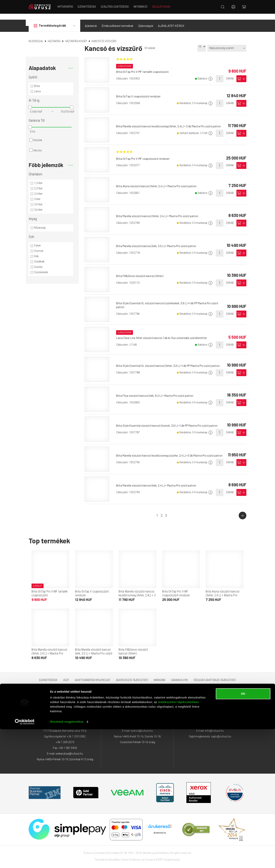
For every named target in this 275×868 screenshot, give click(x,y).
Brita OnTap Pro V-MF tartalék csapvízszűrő (145, 68)
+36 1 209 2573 (65, 739)
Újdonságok (146, 20)
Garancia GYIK (180, 677)
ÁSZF (66, 677)
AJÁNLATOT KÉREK (171, 20)
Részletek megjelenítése (67, 860)
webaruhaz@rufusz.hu (69, 750)
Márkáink (160, 677)
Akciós (38, 145)
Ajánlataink (125, 62)
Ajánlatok (91, 20)
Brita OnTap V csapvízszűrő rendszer (140, 93)
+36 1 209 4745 (140, 716)
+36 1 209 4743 (212, 716)
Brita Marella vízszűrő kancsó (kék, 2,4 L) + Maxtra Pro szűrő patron (159, 482)
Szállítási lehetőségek (118, 7)
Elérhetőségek (90, 7)
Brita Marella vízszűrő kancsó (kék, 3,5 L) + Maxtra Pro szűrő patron (159, 242)
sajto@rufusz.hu (221, 733)
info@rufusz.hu (214, 727)
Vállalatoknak (164, 7)
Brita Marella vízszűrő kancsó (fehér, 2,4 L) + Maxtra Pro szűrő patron (160, 212)
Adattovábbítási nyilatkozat (93, 677)
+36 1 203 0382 (76, 733)
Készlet (38, 134)
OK (243, 832)
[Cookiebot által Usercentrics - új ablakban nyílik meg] (25, 861)
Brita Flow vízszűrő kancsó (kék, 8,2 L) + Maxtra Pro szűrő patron (158, 392)
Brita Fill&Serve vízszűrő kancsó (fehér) (142, 272)
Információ (144, 7)
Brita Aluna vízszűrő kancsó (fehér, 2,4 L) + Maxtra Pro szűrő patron (159, 183)
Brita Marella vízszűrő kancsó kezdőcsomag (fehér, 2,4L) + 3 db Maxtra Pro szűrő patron (137, 592)
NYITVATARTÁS (69, 7)
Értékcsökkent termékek (118, 20)
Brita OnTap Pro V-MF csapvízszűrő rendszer (145, 156)
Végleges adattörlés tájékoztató (215, 677)
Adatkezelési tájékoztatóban (179, 841)
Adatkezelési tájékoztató (132, 677)
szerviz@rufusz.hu (142, 727)
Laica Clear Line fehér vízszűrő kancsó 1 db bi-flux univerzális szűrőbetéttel (164, 335)
